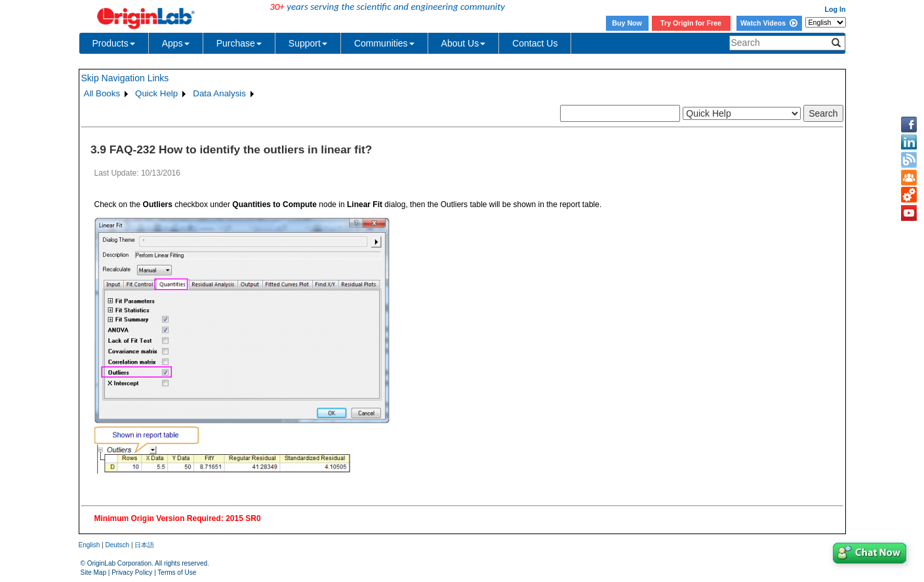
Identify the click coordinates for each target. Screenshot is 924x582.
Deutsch (117, 545)
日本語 (144, 545)
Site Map (93, 572)
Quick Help (156, 93)
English (90, 545)
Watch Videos (769, 23)
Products (114, 43)
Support (308, 43)
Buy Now (627, 23)
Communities (384, 43)
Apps (176, 43)
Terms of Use (177, 572)
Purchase (239, 43)
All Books (102, 93)
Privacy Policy (132, 572)
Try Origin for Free (691, 23)
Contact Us (535, 43)
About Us (464, 43)
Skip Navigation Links (125, 78)
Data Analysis (219, 93)
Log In (835, 9)
